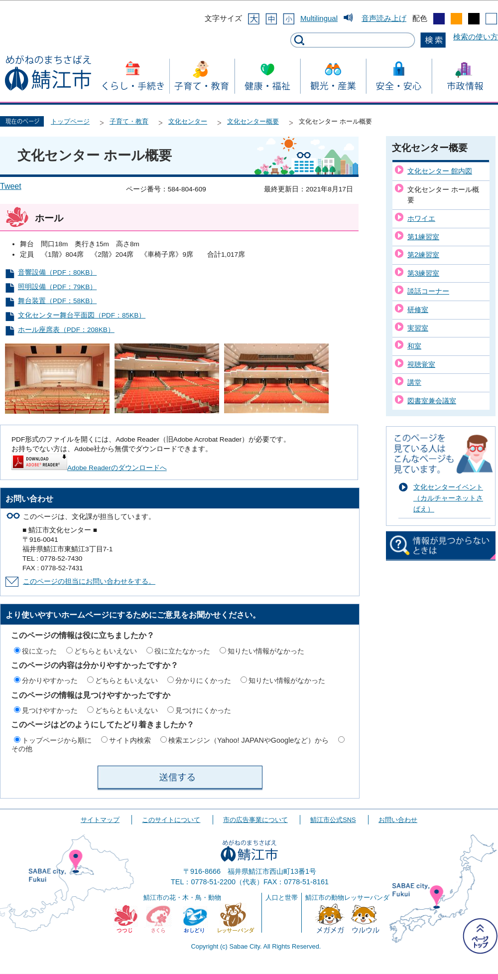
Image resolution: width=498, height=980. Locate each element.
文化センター (188, 121)
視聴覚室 (421, 364)
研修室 (418, 310)
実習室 (418, 328)
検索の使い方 (476, 37)
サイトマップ (100, 820)
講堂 (414, 382)
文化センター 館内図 (440, 171)
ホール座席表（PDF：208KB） (66, 330)
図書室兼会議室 (432, 401)
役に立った (39, 651)
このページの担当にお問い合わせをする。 (89, 581)
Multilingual (319, 18)
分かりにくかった (203, 680)
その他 (22, 749)
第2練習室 (423, 255)
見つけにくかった (203, 710)
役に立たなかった (182, 651)
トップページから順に (57, 740)
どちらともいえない (106, 651)
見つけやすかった (50, 710)
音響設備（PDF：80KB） (57, 272)
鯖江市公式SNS (333, 820)
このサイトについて (171, 820)
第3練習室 (423, 273)
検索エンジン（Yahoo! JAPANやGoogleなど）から (249, 740)
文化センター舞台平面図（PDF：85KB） (82, 315)
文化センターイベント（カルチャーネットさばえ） (448, 498)
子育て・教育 (129, 121)
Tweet (11, 186)
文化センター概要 (253, 121)
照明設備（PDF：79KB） (57, 287)
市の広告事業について (255, 820)
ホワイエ (421, 218)
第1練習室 (423, 237)
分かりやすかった (50, 680)
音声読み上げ (384, 18)
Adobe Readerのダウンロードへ (89, 468)
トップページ (70, 121)
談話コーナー (428, 291)
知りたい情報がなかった (266, 651)
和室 (414, 346)
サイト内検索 (130, 740)
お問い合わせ (398, 820)
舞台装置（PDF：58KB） (57, 301)
